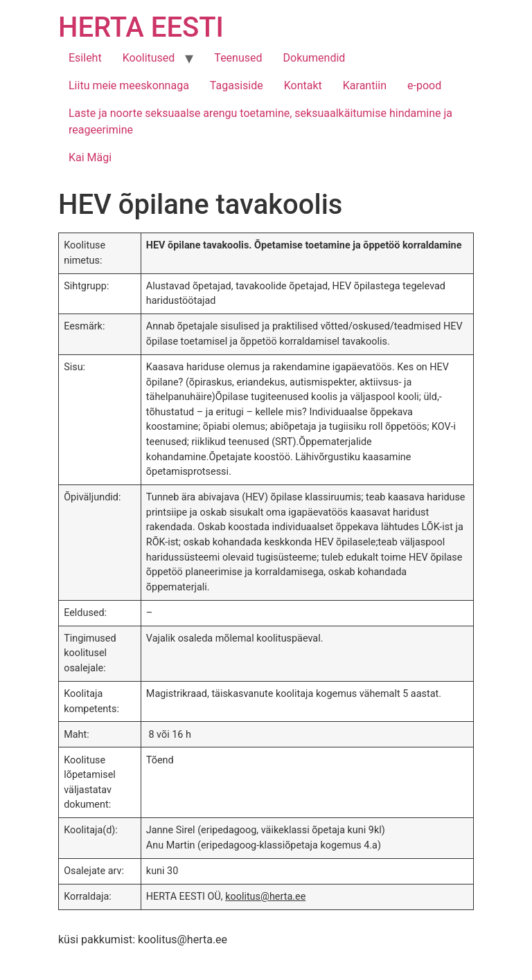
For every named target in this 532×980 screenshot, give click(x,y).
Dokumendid (314, 58)
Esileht (85, 58)
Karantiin (365, 85)
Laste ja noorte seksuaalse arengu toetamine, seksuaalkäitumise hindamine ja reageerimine (260, 121)
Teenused (238, 58)
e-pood (424, 85)
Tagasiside (237, 85)
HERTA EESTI (141, 27)
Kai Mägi (90, 157)
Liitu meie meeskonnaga (129, 85)
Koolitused (149, 58)
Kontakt (303, 85)
